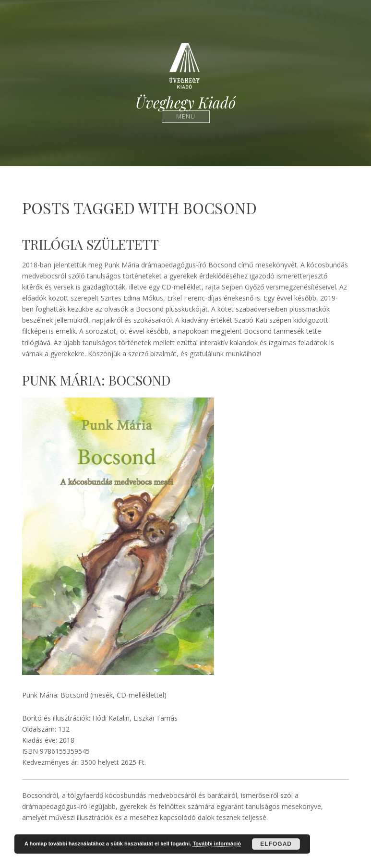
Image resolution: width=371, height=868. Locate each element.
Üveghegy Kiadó (185, 102)
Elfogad (276, 844)
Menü (185, 116)
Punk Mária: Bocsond (96, 380)
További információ (217, 844)
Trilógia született (90, 244)
